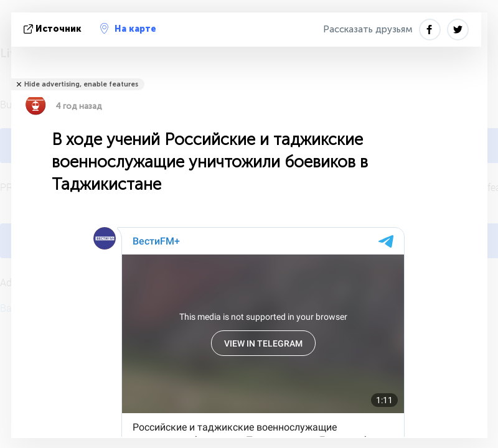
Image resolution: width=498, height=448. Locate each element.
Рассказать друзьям (368, 29)
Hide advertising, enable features (81, 84)
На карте (128, 29)
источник (54, 29)
